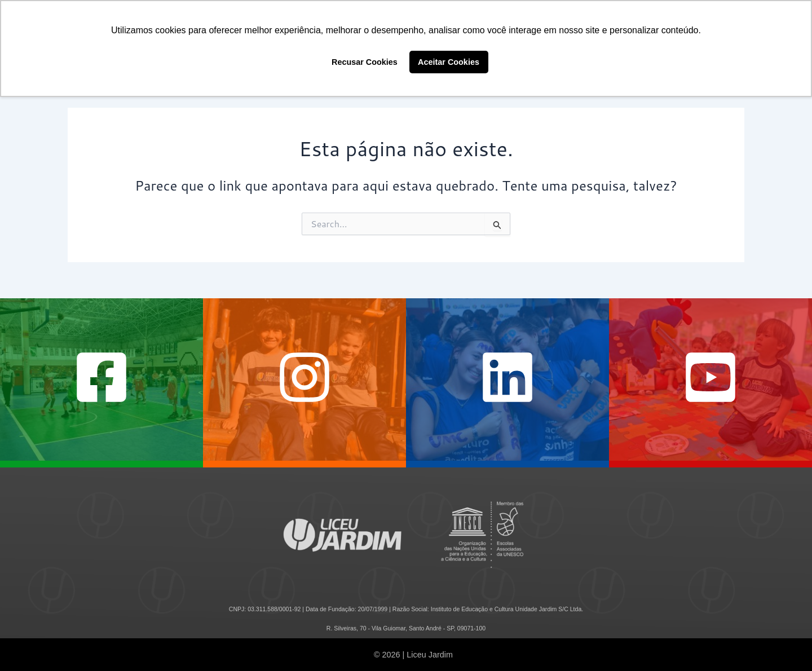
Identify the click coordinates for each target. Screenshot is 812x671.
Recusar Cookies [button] (365, 62)
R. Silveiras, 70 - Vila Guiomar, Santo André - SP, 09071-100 (406, 628)
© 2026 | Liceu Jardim (413, 655)
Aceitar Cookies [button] (449, 62)
